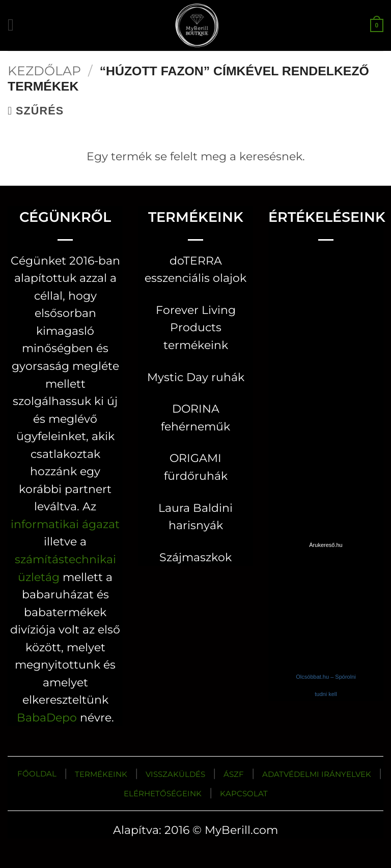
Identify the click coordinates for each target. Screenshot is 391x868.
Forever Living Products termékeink (196, 327)
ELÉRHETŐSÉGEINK (163, 793)
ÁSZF (234, 774)
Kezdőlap (44, 71)
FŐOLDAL (37, 774)
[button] (16, 25)
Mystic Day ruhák (196, 377)
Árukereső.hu (326, 545)
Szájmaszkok (195, 557)
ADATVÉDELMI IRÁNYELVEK (317, 774)
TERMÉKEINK (101, 774)
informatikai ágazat (65, 524)
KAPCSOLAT (244, 793)
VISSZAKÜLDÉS (175, 774)
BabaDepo (47, 717)
